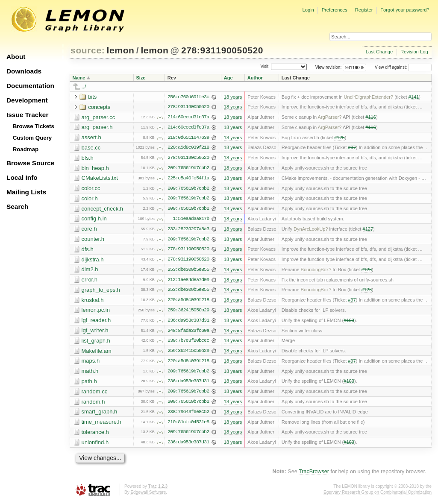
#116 (371, 117)
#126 (366, 271)
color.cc (91, 189)
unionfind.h (95, 445)
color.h (90, 199)
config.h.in (94, 220)
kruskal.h (93, 302)
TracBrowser (314, 475)
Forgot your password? (405, 10)
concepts (99, 107)
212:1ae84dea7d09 (188, 281)
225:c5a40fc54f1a (188, 179)
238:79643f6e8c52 (188, 415)
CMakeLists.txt (100, 179)
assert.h (91, 138)
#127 (368, 230)
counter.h (93, 240)
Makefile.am (97, 353)
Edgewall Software (148, 495)
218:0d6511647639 (188, 138)
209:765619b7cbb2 (188, 169)
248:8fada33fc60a (188, 333)
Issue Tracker (27, 115)
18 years (233, 97)
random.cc (95, 394)
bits (92, 97)
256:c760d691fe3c (188, 97)
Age (228, 78)
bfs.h (88, 158)
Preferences (335, 10)
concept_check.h (103, 210)
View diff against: (403, 67)
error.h (90, 281)
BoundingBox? (316, 271)
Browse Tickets (34, 126)
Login (308, 10)
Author (255, 78)
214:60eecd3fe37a (188, 117)
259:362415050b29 (188, 312)
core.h (89, 230)
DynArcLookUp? (311, 230)
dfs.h (88, 251)
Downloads (24, 71)
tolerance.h (95, 435)
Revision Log (414, 52)
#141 (414, 97)
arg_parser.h (97, 127)
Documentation (30, 86)
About (16, 57)
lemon (121, 50)
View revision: (329, 67)
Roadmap (26, 149)
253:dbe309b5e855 (188, 271)
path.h (89, 384)
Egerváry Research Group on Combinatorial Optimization (378, 495)
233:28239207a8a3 (188, 230)
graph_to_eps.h (101, 292)
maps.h (91, 363)
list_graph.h (96, 343)
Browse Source (30, 163)
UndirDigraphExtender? (369, 97)
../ (84, 86)
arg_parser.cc (98, 117)
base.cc (91, 148)
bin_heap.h (95, 168)
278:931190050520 (222, 50)
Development (27, 100)
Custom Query (32, 138)
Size (141, 78)
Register (364, 10)
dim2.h (90, 271)
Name (79, 78)
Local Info (22, 177)
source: (88, 50)
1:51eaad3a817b (191, 220)
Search (17, 207)
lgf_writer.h (95, 333)
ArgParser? (330, 117)
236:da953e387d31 (188, 322)
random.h (93, 404)
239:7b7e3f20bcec (188, 343)
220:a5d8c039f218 (188, 148)
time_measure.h (101, 425)
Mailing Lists (26, 192)
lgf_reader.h (96, 322)
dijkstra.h (93, 261)
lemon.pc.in (96, 312)
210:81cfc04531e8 (188, 425)
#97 (352, 148)
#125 (340, 138)
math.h (90, 374)
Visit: (265, 67)
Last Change (379, 52)
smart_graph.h (100, 415)
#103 (349, 322)
